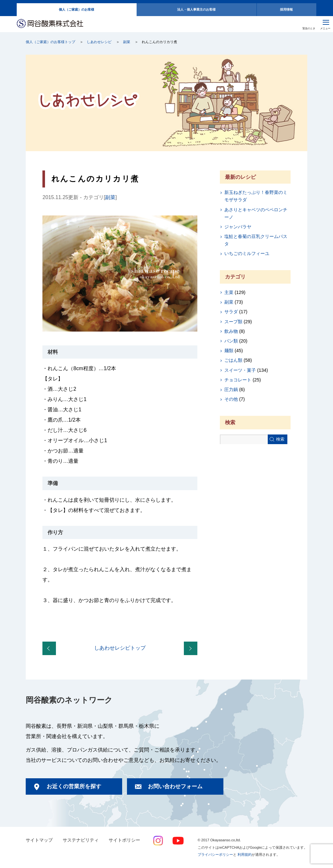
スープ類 (233, 322)
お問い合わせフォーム (175, 786)
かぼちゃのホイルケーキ (192, 649)
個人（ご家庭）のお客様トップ (50, 42)
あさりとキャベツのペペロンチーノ (256, 213)
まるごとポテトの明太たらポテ (50, 649)
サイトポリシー (124, 840)
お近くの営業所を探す (74, 786)
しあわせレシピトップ (120, 648)
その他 (231, 399)
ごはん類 (233, 360)
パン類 (231, 341)
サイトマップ (39, 840)
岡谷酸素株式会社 (50, 24)
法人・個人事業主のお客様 (196, 9)
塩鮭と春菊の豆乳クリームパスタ (256, 240)
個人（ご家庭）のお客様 (76, 9)
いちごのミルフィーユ (247, 253)
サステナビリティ (81, 840)
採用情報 (286, 9)
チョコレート (238, 380)
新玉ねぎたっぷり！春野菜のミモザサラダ (256, 196)
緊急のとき (309, 28)
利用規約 (245, 854)
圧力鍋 (231, 389)
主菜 (229, 292)
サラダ (231, 312)
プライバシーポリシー (215, 854)
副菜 (127, 42)
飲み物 (231, 331)
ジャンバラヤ (238, 227)
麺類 (229, 351)
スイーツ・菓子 (240, 370)
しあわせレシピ (99, 42)
